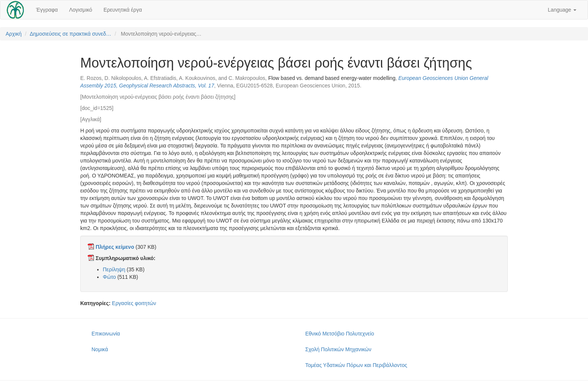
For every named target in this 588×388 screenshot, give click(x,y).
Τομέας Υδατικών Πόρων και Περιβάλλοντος (356, 365)
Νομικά (100, 349)
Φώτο (109, 277)
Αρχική (14, 34)
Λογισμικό (81, 10)
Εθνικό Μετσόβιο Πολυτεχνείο (340, 334)
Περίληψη (114, 269)
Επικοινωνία (106, 334)
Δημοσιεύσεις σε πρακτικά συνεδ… (70, 34)
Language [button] (562, 10)
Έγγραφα (47, 10)
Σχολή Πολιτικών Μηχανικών (338, 349)
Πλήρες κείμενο (115, 247)
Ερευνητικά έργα (123, 10)
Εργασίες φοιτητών (134, 303)
